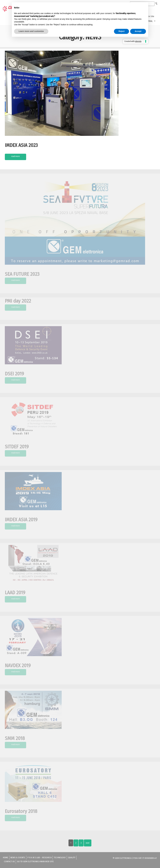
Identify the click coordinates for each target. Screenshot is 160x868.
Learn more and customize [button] (31, 31)
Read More (15, 156)
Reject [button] (121, 31)
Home (5, 857)
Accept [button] (138, 31)
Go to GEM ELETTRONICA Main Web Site (35, 861)
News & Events (18, 857)
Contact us (9, 861)
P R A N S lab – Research (40, 857)
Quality (72, 857)
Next (88, 843)
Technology (60, 857)
